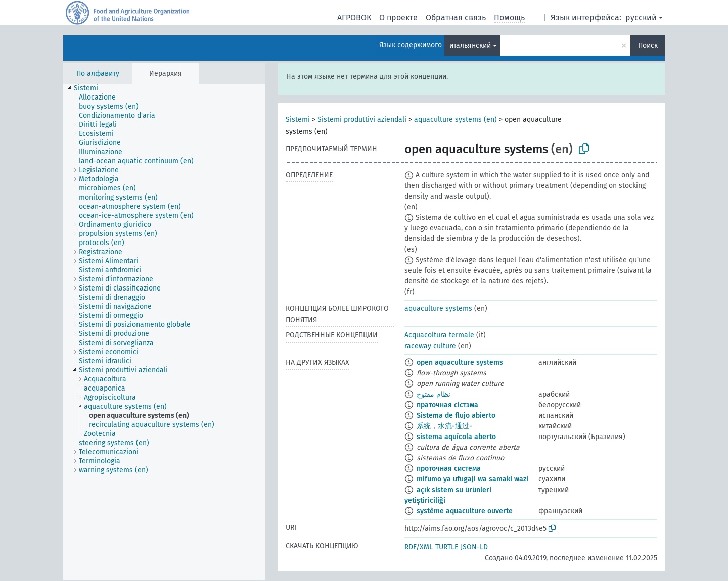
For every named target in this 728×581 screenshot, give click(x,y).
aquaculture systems (438, 308)
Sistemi (298, 119)
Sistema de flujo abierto (456, 416)
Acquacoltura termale (439, 335)
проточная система (449, 469)
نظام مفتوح (434, 394)
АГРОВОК (354, 17)
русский (641, 17)
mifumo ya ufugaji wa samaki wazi (472, 479)
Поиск (648, 46)
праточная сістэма (447, 405)
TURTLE (447, 547)
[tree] (164, 332)
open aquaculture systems (460, 362)
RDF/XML (419, 547)
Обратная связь (456, 17)
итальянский (470, 46)
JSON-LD (474, 547)
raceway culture (430, 346)
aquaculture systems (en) (456, 119)
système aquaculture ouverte (465, 511)
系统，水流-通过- (444, 426)
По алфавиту (98, 74)
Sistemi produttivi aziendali (362, 119)
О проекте (398, 17)
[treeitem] (90, 88)
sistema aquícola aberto (456, 437)
